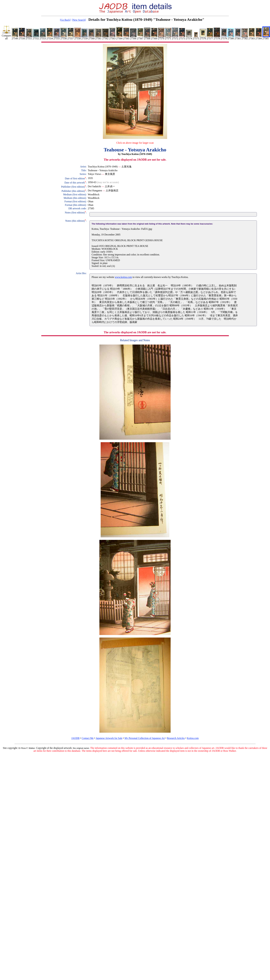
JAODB (75, 738)
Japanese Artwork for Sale (109, 738)
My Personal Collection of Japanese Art (145, 738)
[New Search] (79, 20)
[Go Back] (65, 20)
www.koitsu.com (123, 277)
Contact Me (88, 738)
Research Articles (176, 738)
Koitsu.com (193, 738)
